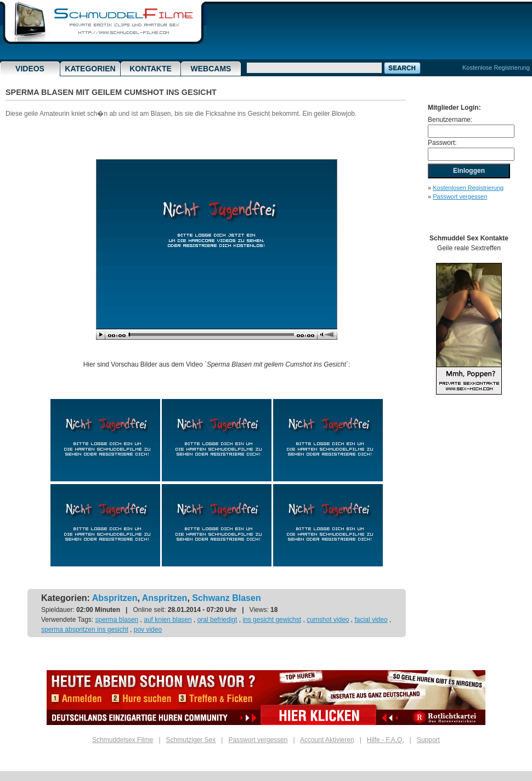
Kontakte (151, 69)
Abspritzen (115, 598)
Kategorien (90, 69)
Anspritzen (165, 598)
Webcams (211, 69)
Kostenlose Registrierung (496, 68)
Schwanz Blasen (226, 598)
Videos (30, 69)
